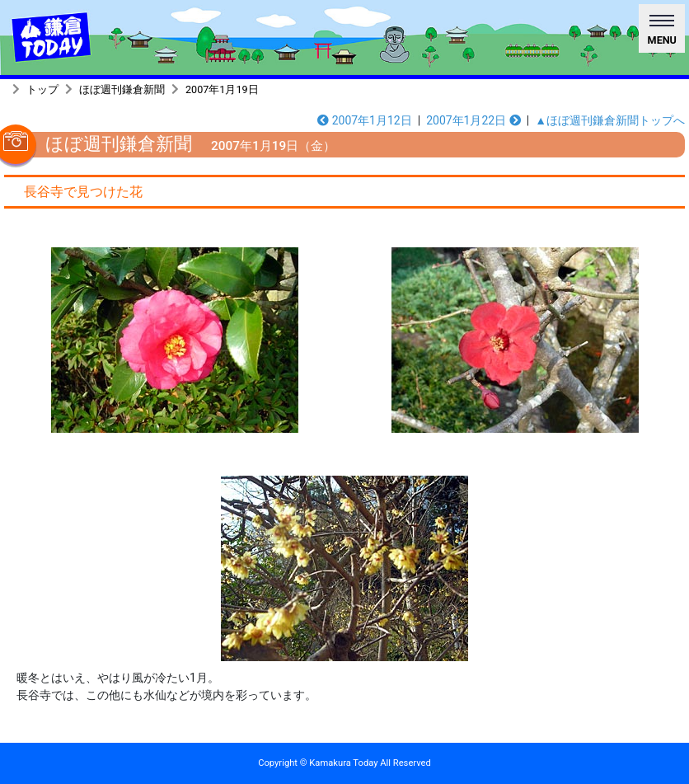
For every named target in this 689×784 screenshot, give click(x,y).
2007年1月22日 (473, 120)
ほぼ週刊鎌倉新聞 (122, 89)
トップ (42, 89)
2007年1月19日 (222, 89)
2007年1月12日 (365, 120)
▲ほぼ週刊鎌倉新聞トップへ (610, 120)
